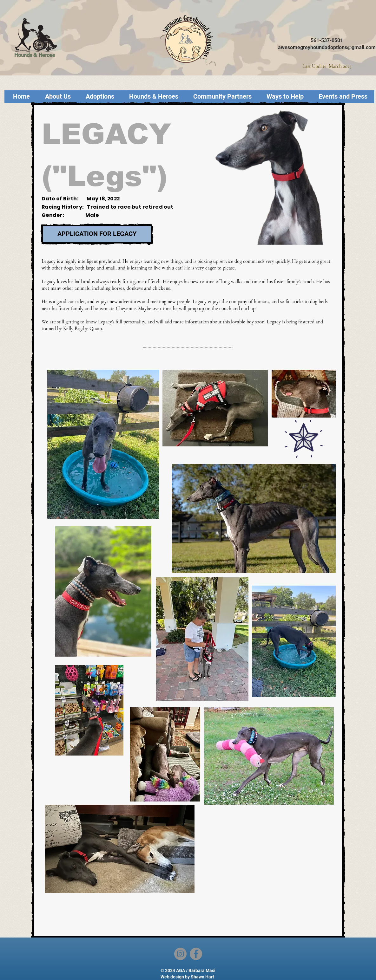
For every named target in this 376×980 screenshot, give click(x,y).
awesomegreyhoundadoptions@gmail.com (327, 47)
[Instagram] (180, 954)
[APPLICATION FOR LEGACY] (97, 234)
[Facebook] (196, 954)
